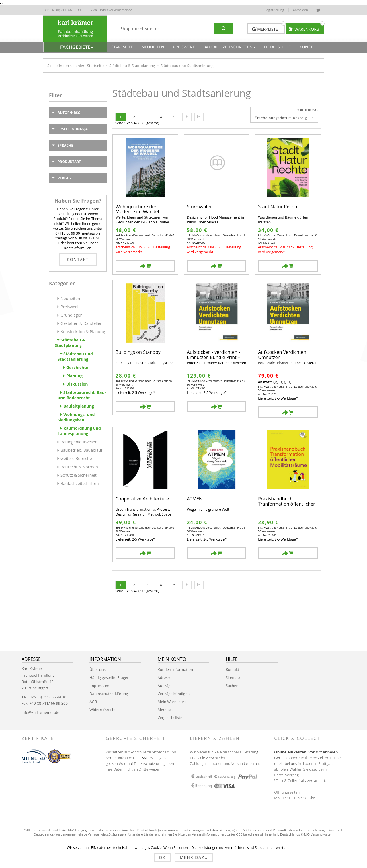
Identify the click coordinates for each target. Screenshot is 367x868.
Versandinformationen (208, 834)
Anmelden (301, 10)
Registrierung (274, 10)
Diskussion (77, 384)
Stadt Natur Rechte (278, 207)
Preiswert (69, 307)
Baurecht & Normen (79, 467)
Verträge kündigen (174, 694)
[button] (75, 47)
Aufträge (165, 686)
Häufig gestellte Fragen (109, 677)
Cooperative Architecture (142, 499)
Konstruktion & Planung (83, 332)
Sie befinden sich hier (66, 66)
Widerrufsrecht (103, 710)
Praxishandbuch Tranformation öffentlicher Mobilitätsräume (287, 501)
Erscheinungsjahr (75, 129)
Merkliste (166, 710)
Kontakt (78, 259)
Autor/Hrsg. (70, 113)
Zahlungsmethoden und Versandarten (222, 763)
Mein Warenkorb (172, 702)
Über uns (97, 669)
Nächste (187, 117)
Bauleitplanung (79, 406)
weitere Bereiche (76, 458)
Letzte (199, 117)
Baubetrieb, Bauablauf (81, 450)
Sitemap (233, 677)
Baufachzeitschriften (80, 483)
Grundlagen (72, 315)
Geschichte (77, 367)
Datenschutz (144, 763)
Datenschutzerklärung (109, 694)
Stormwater (200, 207)
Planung (74, 376)
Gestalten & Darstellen (82, 323)
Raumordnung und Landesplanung (79, 431)
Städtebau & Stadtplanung (132, 66)
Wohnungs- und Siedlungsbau (76, 417)
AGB (93, 702)
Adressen (166, 677)
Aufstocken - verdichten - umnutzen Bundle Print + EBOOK (214, 355)
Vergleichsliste (170, 718)
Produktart (69, 162)
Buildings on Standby (138, 352)
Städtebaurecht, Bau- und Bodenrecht (82, 395)
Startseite (95, 66)
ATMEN (195, 499)
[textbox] (165, 29)
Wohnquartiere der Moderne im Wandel (137, 209)
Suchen (232, 686)
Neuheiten (70, 298)
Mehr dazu (194, 857)
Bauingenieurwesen (79, 442)
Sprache (65, 145)
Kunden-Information (175, 669)
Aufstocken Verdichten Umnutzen (282, 355)
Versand (139, 235)
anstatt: (265, 382)
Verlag (64, 178)
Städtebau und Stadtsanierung (75, 356)
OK (162, 857)
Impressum (99, 686)
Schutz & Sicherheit (79, 475)
